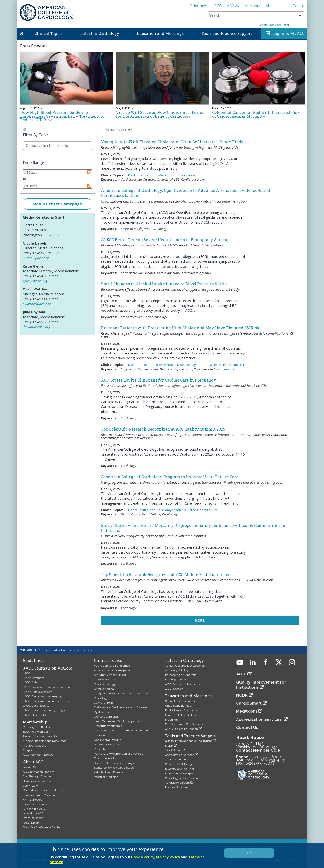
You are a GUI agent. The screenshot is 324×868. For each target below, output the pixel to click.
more (238, 365)
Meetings (171, 720)
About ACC (61, 650)
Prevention (101, 749)
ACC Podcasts (174, 689)
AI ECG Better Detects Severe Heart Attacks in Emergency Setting (165, 240)
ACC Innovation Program (39, 772)
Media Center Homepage (57, 204)
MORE (200, 620)
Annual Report (32, 800)
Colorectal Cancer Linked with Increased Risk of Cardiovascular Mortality (256, 114)
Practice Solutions (177, 787)
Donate (299, 6)
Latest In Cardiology (100, 33)
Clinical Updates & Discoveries (185, 666)
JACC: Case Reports (36, 706)
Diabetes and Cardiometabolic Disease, (160, 365)
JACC (217, 6)
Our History (30, 786)
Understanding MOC (178, 706)
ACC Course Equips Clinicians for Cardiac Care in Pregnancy (158, 380)
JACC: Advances (34, 678)
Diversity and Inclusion (38, 781)
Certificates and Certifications (184, 724)
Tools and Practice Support (227, 33)
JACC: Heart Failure (36, 715)
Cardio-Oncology (105, 684)
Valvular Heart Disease (109, 772)
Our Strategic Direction (38, 776)
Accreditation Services (180, 755)
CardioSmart (173, 750)
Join (284, 6)
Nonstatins (187, 175)
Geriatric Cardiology (107, 717)
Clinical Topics (48, 33)
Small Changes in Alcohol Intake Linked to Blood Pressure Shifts (164, 284)
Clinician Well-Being (178, 764)
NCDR (169, 746)
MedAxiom (247, 711)
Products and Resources (181, 710)
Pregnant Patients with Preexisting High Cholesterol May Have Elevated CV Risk (180, 328)
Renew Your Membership (40, 736)
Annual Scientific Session (181, 729)
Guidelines (198, 6)
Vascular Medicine (106, 777)
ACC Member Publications (182, 684)
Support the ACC (34, 809)
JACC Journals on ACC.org (48, 668)
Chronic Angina (104, 689)
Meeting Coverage (177, 680)
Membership (35, 722)
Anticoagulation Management (113, 670)
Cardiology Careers (177, 783)
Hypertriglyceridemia (108, 726)
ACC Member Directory (38, 755)
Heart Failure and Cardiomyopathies (117, 721)
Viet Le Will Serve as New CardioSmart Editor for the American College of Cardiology (160, 114)
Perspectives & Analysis (181, 675)
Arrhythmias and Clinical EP (112, 675)
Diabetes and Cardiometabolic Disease (120, 707)
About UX (29, 767)
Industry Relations (35, 804)
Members (252, 6)
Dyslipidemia (103, 712)
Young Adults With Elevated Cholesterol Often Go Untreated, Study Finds (172, 142)
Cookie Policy (143, 857)
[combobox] (253, 15)
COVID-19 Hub (103, 703)
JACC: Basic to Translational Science (46, 687)
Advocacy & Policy (177, 670)
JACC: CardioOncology (37, 692)
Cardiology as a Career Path (183, 778)
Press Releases (33, 818)
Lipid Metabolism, (165, 175)
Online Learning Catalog (181, 701)
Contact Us (247, 727)
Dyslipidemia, (139, 175)
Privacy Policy (168, 857)
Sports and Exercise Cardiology (114, 763)
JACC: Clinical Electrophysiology (44, 710)
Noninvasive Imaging (108, 740)
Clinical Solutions (176, 759)
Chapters (29, 750)
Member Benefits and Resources (45, 741)
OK (249, 853)
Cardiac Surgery (104, 680)
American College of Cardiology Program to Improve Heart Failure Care (170, 477)
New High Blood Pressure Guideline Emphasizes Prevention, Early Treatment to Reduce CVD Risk (62, 116)
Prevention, (224, 365)
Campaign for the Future (39, 727)
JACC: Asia (30, 682)
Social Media (31, 823)
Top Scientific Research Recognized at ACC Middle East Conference (166, 575)
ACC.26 (233, 6)
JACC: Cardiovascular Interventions (46, 701)
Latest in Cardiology (185, 660)
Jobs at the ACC (33, 813)
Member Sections (35, 746)
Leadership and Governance (41, 795)
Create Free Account (273, 25)
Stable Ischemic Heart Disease (114, 768)
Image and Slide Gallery (181, 715)
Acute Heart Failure (203, 510)
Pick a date (89, 172)
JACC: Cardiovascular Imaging (43, 696)
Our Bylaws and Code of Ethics (43, 790)
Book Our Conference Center (42, 827)
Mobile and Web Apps (180, 774)
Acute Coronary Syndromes (112, 666)
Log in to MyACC (288, 33)
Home (22, 32)
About (271, 6)
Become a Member (36, 732)
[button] (300, 15)
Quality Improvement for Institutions (189, 741)
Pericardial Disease (106, 745)
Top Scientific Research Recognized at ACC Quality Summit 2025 (163, 429)
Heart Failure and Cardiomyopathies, (158, 510)
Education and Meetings (160, 33)
